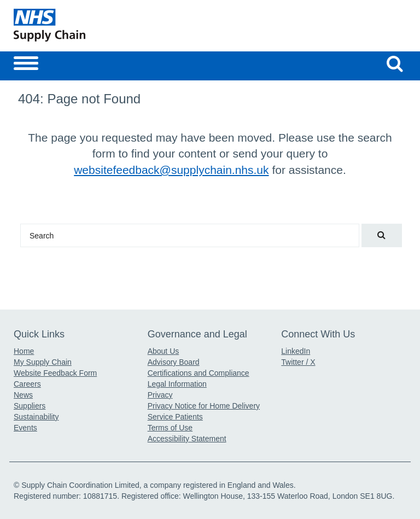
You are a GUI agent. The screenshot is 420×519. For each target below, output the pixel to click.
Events (25, 428)
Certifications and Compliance (199, 373)
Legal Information (177, 384)
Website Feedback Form (55, 373)
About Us (164, 351)
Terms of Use (170, 428)
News (23, 395)
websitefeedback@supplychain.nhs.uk (171, 170)
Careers (27, 384)
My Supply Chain (43, 362)
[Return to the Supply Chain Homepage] (110, 25)
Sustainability (36, 417)
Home (24, 351)
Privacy (160, 395)
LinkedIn (296, 351)
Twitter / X (298, 362)
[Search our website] (395, 63)
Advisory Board (174, 362)
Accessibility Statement (187, 439)
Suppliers (30, 406)
